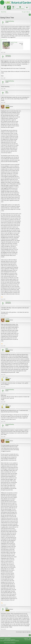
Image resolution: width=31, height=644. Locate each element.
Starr (7, 92)
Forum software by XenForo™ (10, 640)
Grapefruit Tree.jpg (14, 42)
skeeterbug (8, 55)
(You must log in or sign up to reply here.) (23, 632)
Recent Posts (4, 12)
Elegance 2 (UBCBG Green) (5, 638)
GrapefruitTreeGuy (10, 21)
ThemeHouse (17, 641)
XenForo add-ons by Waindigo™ (10, 643)
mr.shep (7, 105)
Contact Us (26, 638)
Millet (7, 349)
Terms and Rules (28, 640)
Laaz (7, 377)
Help (30, 638)
